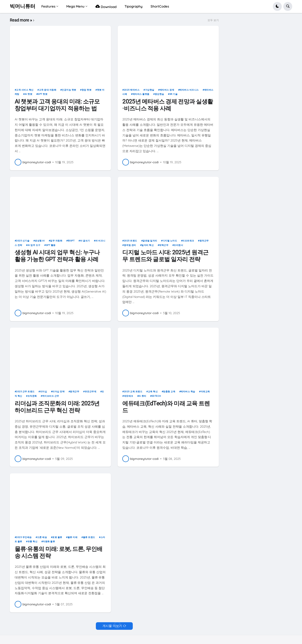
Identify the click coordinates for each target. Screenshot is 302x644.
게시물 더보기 (112, 626)
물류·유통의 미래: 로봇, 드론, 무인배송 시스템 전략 (59, 552)
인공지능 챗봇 (69, 90)
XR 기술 (174, 94)
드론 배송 (42, 537)
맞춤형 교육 (169, 392)
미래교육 (205, 392)
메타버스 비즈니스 (189, 90)
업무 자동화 (56, 241)
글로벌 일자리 (150, 241)
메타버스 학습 (188, 392)
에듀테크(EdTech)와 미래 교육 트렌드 (166, 407)
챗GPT (71, 241)
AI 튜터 (142, 396)
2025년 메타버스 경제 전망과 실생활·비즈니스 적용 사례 (168, 105)
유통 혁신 (33, 541)
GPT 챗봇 (42, 94)
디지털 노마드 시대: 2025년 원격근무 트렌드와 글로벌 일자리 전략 (165, 256)
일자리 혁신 (148, 245)
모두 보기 (213, 20)
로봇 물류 (57, 537)
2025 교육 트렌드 (133, 392)
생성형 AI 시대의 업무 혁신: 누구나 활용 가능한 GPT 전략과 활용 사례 (57, 256)
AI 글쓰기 (85, 241)
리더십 (44, 392)
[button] (277, 6)
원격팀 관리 (130, 245)
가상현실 (150, 90)
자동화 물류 (49, 541)
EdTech (156, 396)
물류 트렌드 (89, 537)
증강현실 (159, 94)
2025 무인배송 (24, 537)
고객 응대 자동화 (48, 90)
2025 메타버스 (132, 90)
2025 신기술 (23, 241)
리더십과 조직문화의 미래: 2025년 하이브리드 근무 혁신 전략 (57, 407)
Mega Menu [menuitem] (75, 6)
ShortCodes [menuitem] (160, 6)
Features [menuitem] (48, 6)
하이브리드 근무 (51, 396)
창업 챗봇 (87, 90)
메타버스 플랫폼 (141, 94)
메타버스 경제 (167, 90)
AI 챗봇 (29, 94)
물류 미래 (73, 537)
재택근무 (164, 245)
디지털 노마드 (170, 241)
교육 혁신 (153, 392)
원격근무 (204, 241)
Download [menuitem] (106, 6)
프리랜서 (178, 245)
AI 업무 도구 (34, 245)
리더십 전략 (58, 392)
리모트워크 (188, 241)
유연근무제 (91, 392)
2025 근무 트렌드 (25, 392)
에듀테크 (129, 396)
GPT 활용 (51, 245)
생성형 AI (40, 241)
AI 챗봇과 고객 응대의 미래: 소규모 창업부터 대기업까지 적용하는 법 (57, 105)
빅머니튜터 (23, 6)
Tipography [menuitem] (134, 6)
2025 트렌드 (131, 241)
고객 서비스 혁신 (25, 90)
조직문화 (32, 396)
